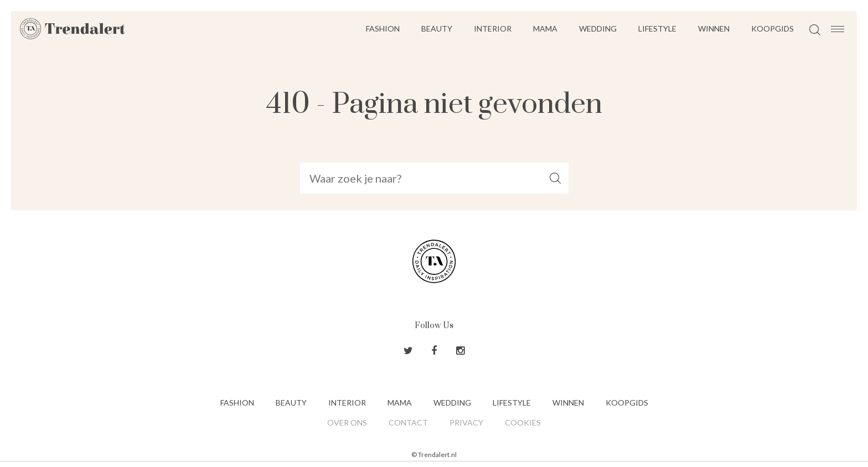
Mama (545, 28)
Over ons (347, 422)
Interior (493, 28)
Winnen (714, 28)
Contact (408, 422)
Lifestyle (657, 28)
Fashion (383, 28)
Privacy (466, 422)
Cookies (523, 422)
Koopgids (773, 28)
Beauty (437, 28)
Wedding (598, 28)
